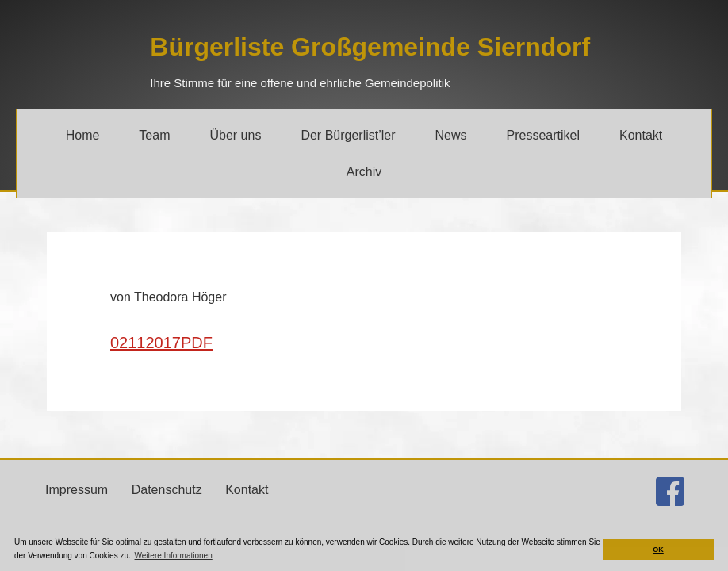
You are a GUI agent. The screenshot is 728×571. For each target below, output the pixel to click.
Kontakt (247, 490)
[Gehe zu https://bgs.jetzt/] (370, 47)
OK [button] (658, 550)
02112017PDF (161, 343)
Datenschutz (167, 490)
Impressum (77, 490)
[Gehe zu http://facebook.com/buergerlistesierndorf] (670, 492)
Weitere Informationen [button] (174, 556)
